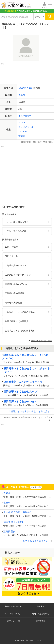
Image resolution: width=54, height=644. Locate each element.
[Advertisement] (27, 72)
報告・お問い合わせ (13, 606)
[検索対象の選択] (39, 17)
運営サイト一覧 (13, 621)
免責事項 (41, 606)
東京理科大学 (25, 116)
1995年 (22, 88)
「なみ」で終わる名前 (16, 231)
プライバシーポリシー (14, 614)
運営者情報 (41, 621)
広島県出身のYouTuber (16, 284)
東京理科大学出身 (13, 303)
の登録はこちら (26, 11)
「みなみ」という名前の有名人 (20, 312)
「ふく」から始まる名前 (17, 222)
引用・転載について (41, 614)
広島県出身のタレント (16, 265)
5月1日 (29, 88)
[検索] (50, 17)
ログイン (44, 7)
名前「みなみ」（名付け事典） (20, 331)
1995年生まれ (12, 247)
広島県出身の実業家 (14, 293)
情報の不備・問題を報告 (42, 341)
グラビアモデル (26, 127)
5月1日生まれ (11, 256)
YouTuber (23, 131)
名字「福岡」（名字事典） (18, 321)
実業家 (22, 136)
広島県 (22, 95)
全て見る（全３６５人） (35, 541)
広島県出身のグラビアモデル (19, 275)
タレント (23, 122)
